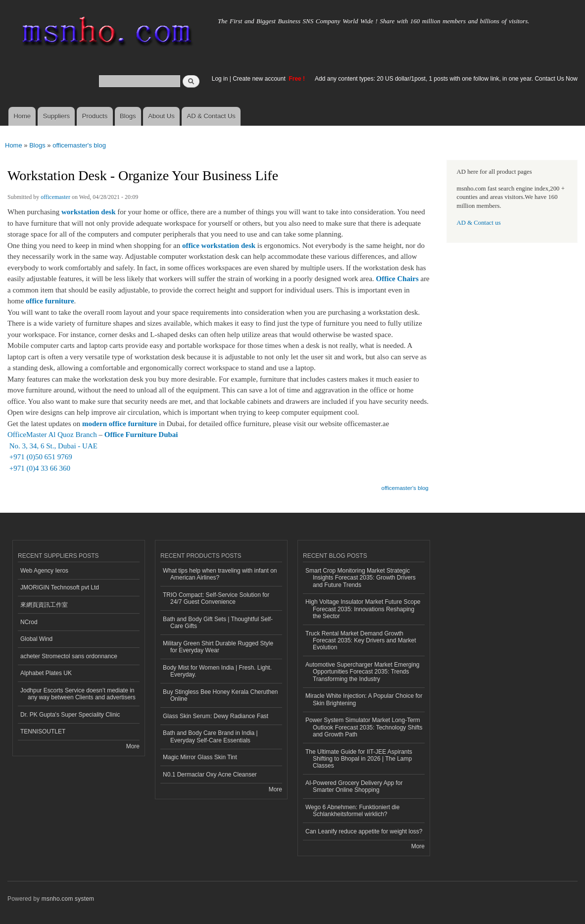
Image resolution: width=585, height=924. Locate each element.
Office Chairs (397, 279)
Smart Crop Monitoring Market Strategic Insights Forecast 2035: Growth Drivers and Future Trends (361, 578)
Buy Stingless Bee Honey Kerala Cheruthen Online (220, 695)
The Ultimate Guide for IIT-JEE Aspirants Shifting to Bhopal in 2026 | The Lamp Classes (359, 759)
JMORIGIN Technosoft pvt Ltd (60, 587)
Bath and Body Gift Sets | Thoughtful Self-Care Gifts (218, 623)
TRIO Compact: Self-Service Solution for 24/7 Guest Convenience (216, 598)
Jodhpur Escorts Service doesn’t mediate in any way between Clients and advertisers (78, 694)
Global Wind (36, 639)
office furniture (50, 301)
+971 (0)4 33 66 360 (39, 468)
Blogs (128, 116)
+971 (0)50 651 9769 (40, 457)
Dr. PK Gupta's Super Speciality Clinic (70, 715)
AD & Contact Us (211, 116)
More (133, 746)
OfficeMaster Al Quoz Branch (52, 435)
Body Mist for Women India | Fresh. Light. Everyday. (217, 671)
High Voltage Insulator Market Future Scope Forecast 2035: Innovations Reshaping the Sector (363, 609)
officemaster (55, 197)
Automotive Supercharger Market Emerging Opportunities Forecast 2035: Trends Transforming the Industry (362, 672)
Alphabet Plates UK (46, 673)
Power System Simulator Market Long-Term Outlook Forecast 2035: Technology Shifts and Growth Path (364, 727)
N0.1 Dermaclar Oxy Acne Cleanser (210, 775)
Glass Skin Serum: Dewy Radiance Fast (216, 716)
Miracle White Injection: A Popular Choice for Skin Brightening (364, 699)
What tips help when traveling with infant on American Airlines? (220, 574)
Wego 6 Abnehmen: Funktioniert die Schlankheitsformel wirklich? (352, 811)
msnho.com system (68, 899)
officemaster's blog (79, 145)
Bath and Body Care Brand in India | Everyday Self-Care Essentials (210, 736)
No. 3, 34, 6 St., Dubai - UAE (52, 446)
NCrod (29, 622)
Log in (220, 79)
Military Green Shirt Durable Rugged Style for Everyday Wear (218, 647)
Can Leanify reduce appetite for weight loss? (364, 831)
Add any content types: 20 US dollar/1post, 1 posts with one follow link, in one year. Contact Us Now (446, 79)
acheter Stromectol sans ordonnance (69, 656)
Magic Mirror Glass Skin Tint (200, 757)
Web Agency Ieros (44, 571)
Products (95, 116)
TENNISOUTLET (43, 731)
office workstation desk (219, 245)
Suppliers (56, 116)
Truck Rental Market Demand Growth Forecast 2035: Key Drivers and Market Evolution (361, 641)
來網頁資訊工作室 (44, 605)
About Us (161, 116)
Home (22, 116)
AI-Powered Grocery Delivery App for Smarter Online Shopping (354, 786)
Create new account (260, 79)
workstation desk (89, 212)
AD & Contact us (479, 223)
